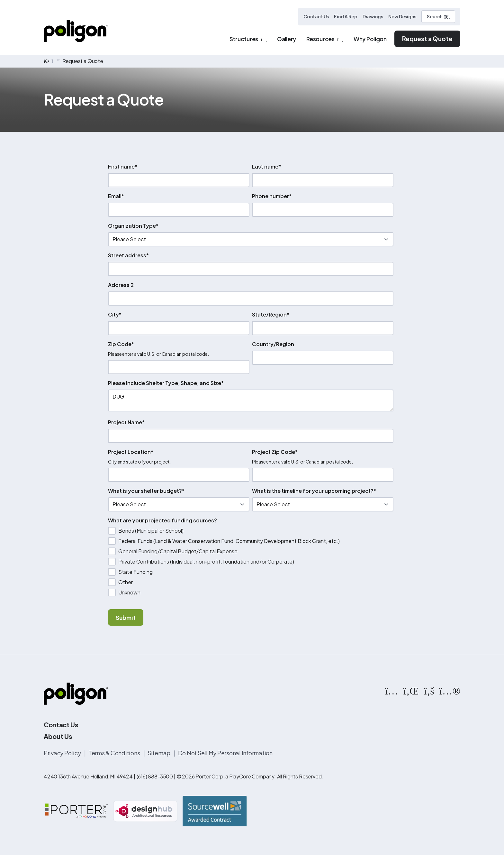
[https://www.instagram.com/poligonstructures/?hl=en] (392, 690)
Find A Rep (346, 16)
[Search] (438, 17)
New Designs (402, 16)
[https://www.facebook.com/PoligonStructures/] (429, 690)
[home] (47, 61)
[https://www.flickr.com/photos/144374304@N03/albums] (450, 690)
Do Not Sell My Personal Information (225, 753)
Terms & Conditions (115, 753)
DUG (251, 400)
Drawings (373, 16)
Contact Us (316, 16)
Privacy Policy (63, 753)
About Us (58, 736)
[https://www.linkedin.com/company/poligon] (411, 690)
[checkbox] (251, 562)
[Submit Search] (447, 17)
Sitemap (159, 753)
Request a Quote (427, 39)
